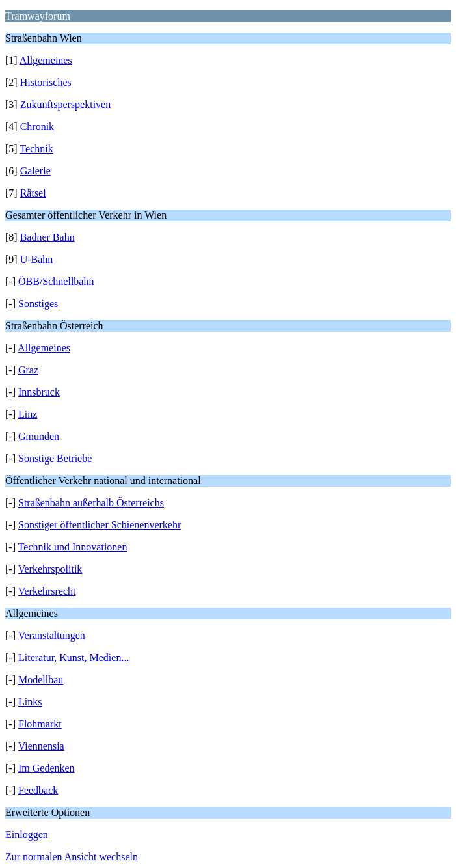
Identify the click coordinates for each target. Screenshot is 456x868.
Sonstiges (38, 304)
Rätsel (33, 193)
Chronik (37, 127)
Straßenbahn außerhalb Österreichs (91, 503)
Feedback (38, 790)
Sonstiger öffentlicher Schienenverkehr (100, 525)
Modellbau (41, 680)
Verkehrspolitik (50, 569)
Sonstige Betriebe (55, 458)
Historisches (46, 82)
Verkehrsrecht (47, 591)
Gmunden (39, 436)
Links (30, 702)
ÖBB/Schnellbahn (56, 281)
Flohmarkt (40, 724)
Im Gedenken (47, 768)
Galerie (35, 171)
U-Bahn (37, 259)
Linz (28, 414)
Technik (36, 149)
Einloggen (27, 834)
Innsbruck (39, 392)
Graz (28, 370)
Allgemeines (46, 60)
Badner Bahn (47, 237)
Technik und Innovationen (73, 547)
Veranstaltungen (52, 635)
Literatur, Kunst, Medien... (74, 658)
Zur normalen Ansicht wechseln (72, 857)
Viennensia (41, 746)
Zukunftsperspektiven (66, 104)
